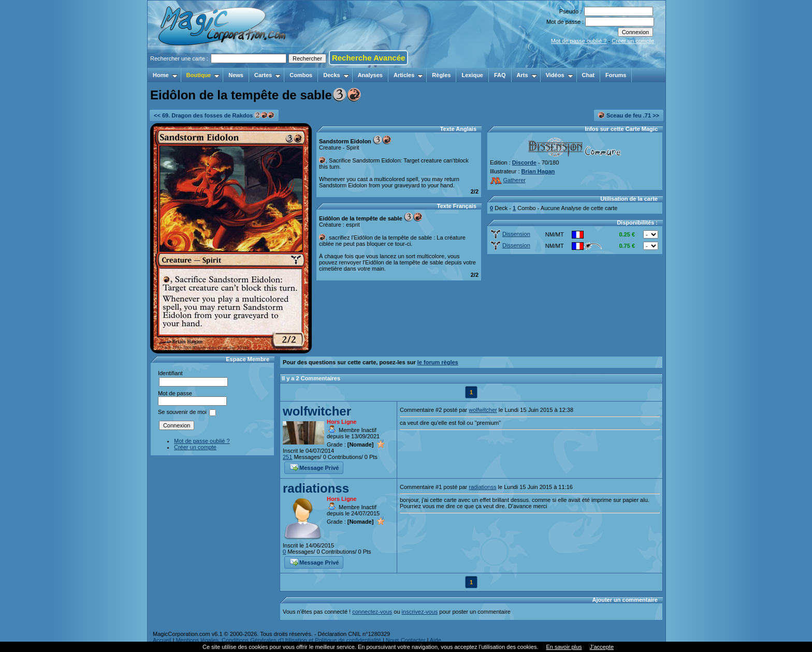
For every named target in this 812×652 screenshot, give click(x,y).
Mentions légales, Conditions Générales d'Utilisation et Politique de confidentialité (278, 640)
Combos (301, 75)
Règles (441, 75)
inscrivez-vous (420, 612)
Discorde (524, 162)
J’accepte (602, 647)
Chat (588, 75)
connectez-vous (372, 612)
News (236, 75)
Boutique (203, 75)
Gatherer (508, 180)
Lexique (472, 75)
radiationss (316, 488)
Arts (527, 75)
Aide (436, 640)
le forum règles (438, 362)
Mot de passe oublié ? (579, 41)
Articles (408, 75)
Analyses (370, 75)
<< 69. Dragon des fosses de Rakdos (214, 115)
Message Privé (314, 467)
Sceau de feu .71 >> (629, 115)
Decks (336, 75)
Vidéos (560, 75)
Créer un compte (633, 41)
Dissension (510, 234)
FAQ (500, 75)
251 (287, 457)
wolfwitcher (317, 411)
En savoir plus (564, 647)
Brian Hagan (538, 171)
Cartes (267, 75)
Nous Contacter (405, 640)
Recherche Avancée (368, 58)
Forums (616, 75)
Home (165, 75)
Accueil (162, 640)
